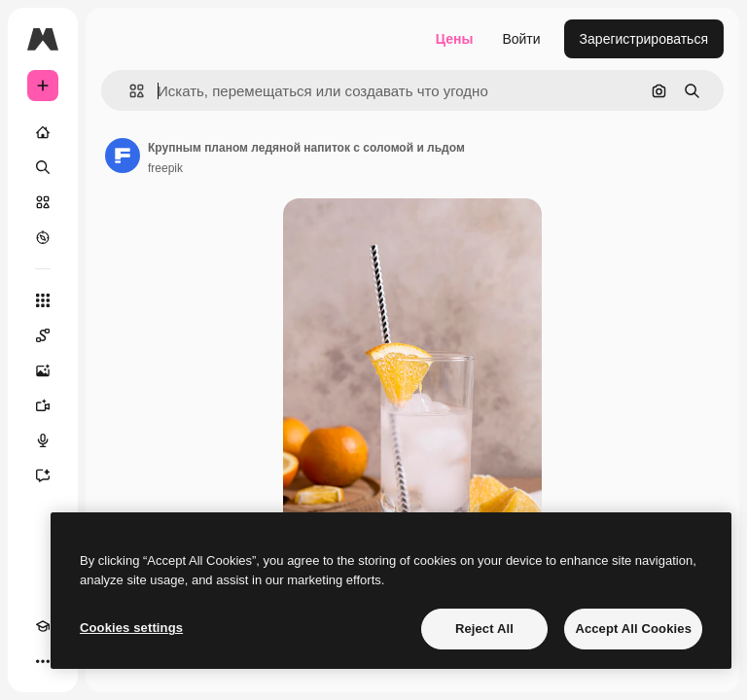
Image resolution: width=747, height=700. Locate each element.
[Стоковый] (43, 202)
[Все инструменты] (43, 300)
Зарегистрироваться (644, 39)
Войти (521, 39)
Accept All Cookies (633, 629)
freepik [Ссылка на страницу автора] (165, 168)
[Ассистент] (43, 475)
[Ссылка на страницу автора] (123, 156)
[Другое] (43, 661)
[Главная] (43, 132)
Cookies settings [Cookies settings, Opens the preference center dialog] (131, 628)
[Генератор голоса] (43, 440)
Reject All (484, 629)
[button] (129, 91)
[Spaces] (43, 335)
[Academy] (43, 626)
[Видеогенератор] (43, 405)
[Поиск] (43, 167)
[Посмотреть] (43, 237)
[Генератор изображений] (43, 370)
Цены (455, 39)
